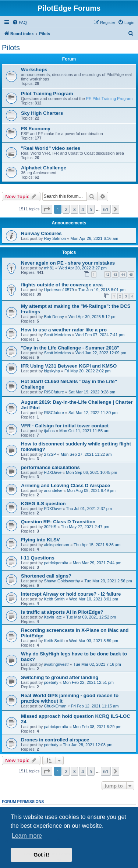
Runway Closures (41, 233)
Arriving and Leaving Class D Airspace (66, 485)
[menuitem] (20, 23)
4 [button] (83, 209)
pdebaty (51, 682)
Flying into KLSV (40, 540)
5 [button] (91, 209)
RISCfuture (54, 392)
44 (123, 274)
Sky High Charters (42, 113)
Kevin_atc (53, 617)
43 (115, 274)
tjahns (49, 431)
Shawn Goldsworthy (62, 581)
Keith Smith (54, 599)
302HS (50, 527)
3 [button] (74, 209)
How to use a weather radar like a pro (64, 330)
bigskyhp (52, 371)
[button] (47, 209)
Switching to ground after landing (60, 677)
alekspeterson (56, 545)
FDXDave (53, 472)
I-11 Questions (38, 558)
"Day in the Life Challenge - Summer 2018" (70, 348)
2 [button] (66, 209)
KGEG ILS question (43, 504)
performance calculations (50, 467)
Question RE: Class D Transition (58, 522)
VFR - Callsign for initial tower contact (65, 426)
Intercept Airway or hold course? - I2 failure (71, 594)
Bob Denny (54, 317)
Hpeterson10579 (59, 290)
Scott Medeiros (57, 335)
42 (107, 274)
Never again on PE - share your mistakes (68, 263)
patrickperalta (56, 563)
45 (131, 274)
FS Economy (36, 129)
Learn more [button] (27, 836)
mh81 (49, 268)
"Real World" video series (51, 148)
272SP (50, 454)
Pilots (11, 48)
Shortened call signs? (46, 576)
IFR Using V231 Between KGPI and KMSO (69, 366)
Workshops (34, 70)
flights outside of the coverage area (62, 285)
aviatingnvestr (56, 664)
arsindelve (53, 490)
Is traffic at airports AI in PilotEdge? (62, 612)
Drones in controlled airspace (55, 740)
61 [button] (106, 209)
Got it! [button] (41, 855)
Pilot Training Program (47, 94)
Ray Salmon (55, 238)
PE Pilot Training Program (109, 99)
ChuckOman (55, 706)
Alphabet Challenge (44, 168)
